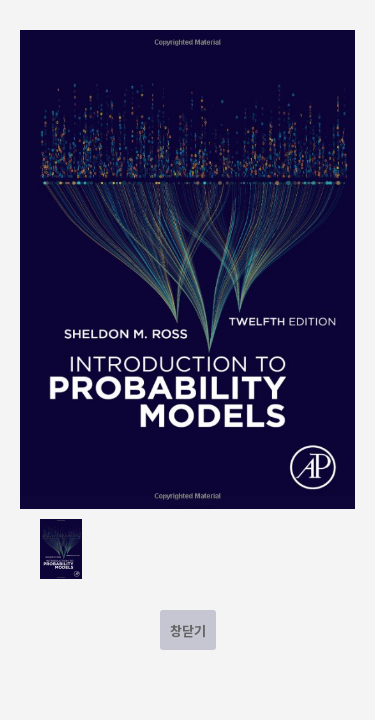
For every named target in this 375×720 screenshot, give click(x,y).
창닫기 (188, 630)
